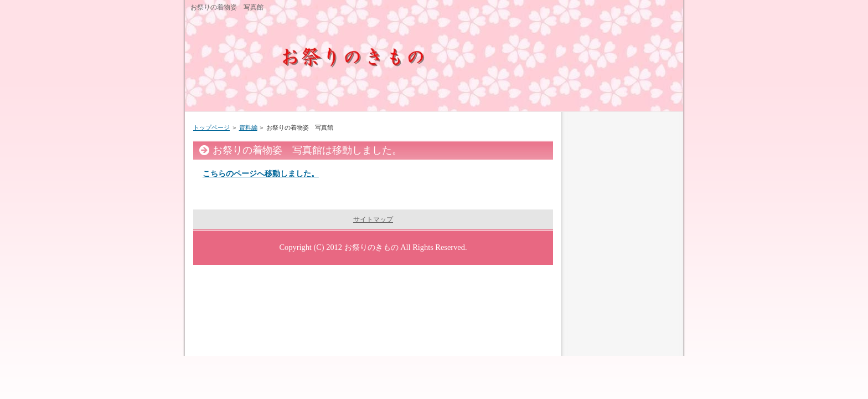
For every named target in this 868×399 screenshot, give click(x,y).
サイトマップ (373, 219)
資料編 (248, 127)
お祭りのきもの (371, 247)
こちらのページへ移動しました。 (261, 173)
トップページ (211, 127)
